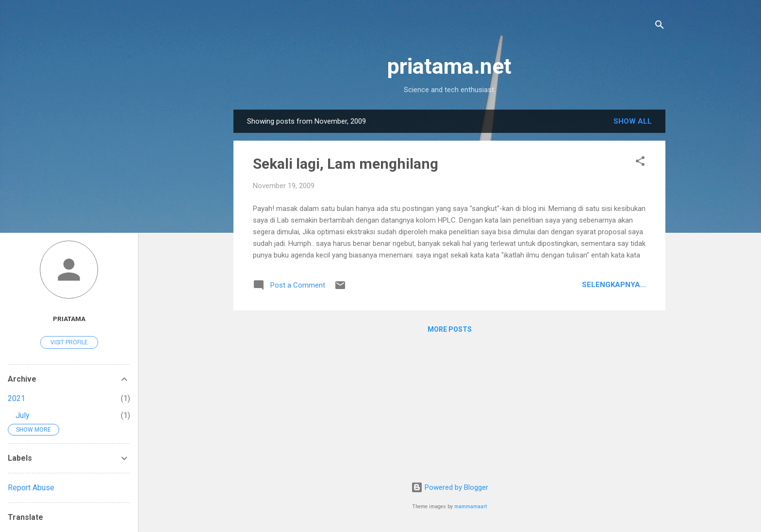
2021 (17, 398)
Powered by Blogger (450, 487)
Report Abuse (31, 488)
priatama (69, 319)
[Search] (660, 26)
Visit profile (69, 342)
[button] (640, 163)
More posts (450, 329)
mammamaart (471, 507)
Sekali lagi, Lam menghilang (346, 164)
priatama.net (449, 66)
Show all (633, 121)
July (23, 415)
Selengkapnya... (614, 285)
